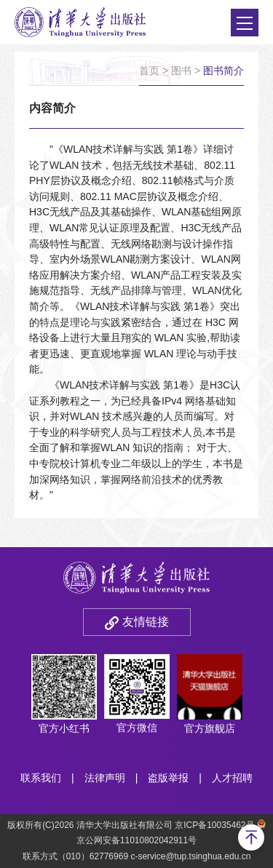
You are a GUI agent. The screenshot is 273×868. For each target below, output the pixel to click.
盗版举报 (168, 778)
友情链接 (146, 622)
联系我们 (41, 778)
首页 (149, 71)
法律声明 (105, 778)
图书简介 (223, 71)
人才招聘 (232, 778)
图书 (181, 71)
